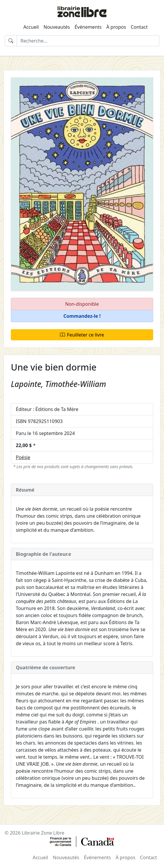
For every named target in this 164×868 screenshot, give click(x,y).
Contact (139, 27)
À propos (116, 27)
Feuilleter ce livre (82, 335)
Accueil (31, 27)
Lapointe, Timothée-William (58, 384)
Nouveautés (57, 27)
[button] (82, 316)
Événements (88, 27)
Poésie (23, 457)
